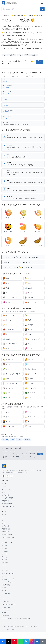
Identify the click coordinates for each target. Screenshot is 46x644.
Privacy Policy (6, 607)
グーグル (5, 548)
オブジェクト (6, 489)
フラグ (4, 487)
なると (28, 293)
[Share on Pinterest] (14, 641)
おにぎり (29, 298)
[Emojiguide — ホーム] (4, 466)
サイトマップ (6, 629)
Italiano (36, 451)
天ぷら (34, 55)
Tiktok (4, 565)
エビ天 (20, 55)
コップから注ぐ (9, 388)
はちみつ (29, 360)
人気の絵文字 (6, 585)
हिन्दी (18, 457)
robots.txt (13, 629)
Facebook (5, 551)
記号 (3, 492)
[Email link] (43, 641)
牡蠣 (28, 426)
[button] (23, 80)
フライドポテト (9, 426)
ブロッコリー (30, 393)
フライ (27, 55)
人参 (6, 369)
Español (13, 451)
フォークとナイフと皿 (11, 374)
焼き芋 (6, 302)
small (12, 440)
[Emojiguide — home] (10, 3)
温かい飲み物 (30, 369)
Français (28, 451)
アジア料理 (30, 16)
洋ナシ (6, 379)
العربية (12, 457)
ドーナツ (7, 364)
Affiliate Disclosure (8, 610)
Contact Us (5, 616)
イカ (28, 412)
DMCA (4, 613)
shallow (19, 440)
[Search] (42, 9)
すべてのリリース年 (8, 579)
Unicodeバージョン (8, 582)
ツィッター (5, 557)
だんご (28, 315)
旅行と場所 (5, 526)
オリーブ (7, 398)
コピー (40, 62)
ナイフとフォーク (10, 383)
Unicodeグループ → (8, 507)
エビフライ (12, 55)
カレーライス (30, 302)
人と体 (4, 515)
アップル (5, 545)
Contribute (5, 601)
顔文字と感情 (6, 529)
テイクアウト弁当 (10, 298)
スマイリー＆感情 (7, 498)
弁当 (6, 288)
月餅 (6, 279)
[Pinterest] (11, 476)
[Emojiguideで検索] (21, 9)
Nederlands (7, 454)
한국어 (5, 457)
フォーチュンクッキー (33, 339)
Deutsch (20, 451)
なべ (28, 398)
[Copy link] (37, 641)
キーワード (5, 576)
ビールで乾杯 (30, 388)
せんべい (7, 293)
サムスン (5, 560)
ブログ (4, 588)
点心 (28, 283)
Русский (25, 454)
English (5, 451)
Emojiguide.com (6, 16)
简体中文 (32, 454)
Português (16, 454)
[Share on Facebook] (3, 641)
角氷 (28, 364)
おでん (28, 279)
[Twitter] (7, 476)
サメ (6, 417)
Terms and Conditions (9, 604)
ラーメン (7, 320)
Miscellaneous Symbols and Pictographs (15, 124)
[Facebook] (4, 476)
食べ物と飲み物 (19, 16)
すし (6, 283)
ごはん (28, 288)
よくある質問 (6, 593)
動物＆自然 (5, 501)
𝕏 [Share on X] (9, 641)
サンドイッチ (30, 374)
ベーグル (29, 383)
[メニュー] (42, 3)
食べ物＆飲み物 (7, 504)
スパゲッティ (8, 330)
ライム (6, 393)
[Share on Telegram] (26, 641)
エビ (4, 55)
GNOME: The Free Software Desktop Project (16, 619)
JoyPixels (5, 563)
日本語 (40, 454)
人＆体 (4, 484)
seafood (27, 440)
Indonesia (25, 457)
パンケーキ (30, 379)
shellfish (5, 440)
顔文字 (4, 591)
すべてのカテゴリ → (8, 537)
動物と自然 (5, 532)
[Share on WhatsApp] (20, 641)
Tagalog (33, 457)
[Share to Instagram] (32, 641)
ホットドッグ (8, 360)
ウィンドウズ (6, 554)
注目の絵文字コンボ (8, 573)
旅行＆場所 (5, 495)
